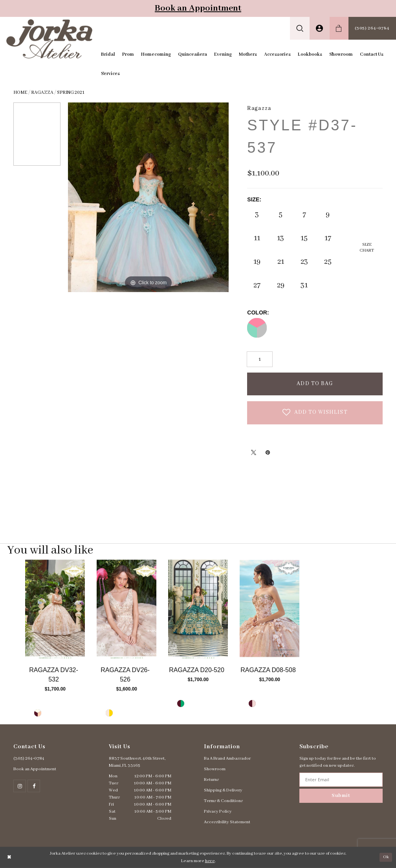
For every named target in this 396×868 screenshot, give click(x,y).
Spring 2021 (71, 92)
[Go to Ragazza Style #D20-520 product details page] (198, 609)
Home (20, 92)
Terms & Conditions (223, 801)
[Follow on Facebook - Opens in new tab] (34, 786)
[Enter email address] (341, 780)
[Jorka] (49, 39)
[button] (300, 28)
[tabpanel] (55, 641)
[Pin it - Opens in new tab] (268, 452)
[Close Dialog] (9, 857)
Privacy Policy (218, 811)
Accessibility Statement (227, 822)
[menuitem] (300, 28)
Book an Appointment (198, 8)
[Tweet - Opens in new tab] (253, 452)
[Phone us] (372, 28)
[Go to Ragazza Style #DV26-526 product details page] (126, 609)
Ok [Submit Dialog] (386, 857)
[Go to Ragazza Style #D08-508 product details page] (269, 609)
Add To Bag (315, 384)
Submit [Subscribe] (341, 796)
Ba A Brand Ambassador (227, 758)
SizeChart (367, 248)
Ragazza (42, 92)
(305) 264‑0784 (29, 758)
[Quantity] (260, 359)
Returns (211, 780)
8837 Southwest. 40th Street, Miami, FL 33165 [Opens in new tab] (137, 762)
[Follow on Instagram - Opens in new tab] (20, 786)
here (210, 861)
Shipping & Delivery (223, 790)
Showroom (215, 769)
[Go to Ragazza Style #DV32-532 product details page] (55, 609)
